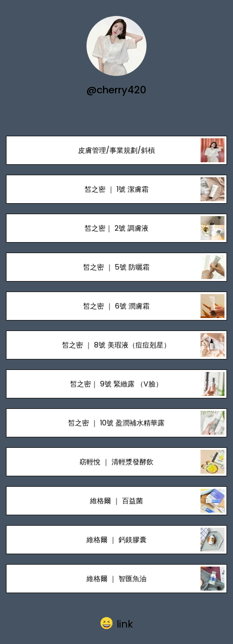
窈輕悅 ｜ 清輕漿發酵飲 (116, 462)
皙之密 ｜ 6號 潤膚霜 (116, 306)
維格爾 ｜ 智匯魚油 (116, 579)
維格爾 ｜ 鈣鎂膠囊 (116, 540)
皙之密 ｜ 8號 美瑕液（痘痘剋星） (116, 345)
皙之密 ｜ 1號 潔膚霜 (116, 189)
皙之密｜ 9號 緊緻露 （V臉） (116, 384)
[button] (117, 624)
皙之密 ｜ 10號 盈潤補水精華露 (116, 423)
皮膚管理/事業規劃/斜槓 (116, 150)
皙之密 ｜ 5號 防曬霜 (116, 267)
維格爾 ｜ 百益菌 (116, 501)
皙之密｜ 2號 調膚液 (116, 228)
